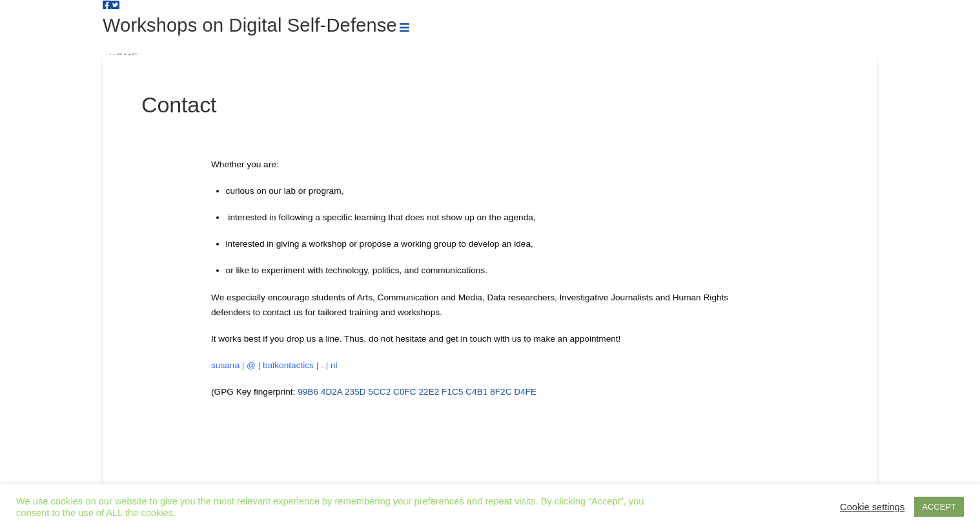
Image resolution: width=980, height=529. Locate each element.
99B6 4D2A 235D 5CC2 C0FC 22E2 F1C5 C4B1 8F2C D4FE (417, 392)
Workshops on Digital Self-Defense (250, 25)
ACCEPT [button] (939, 507)
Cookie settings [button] (872, 507)
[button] (404, 28)
